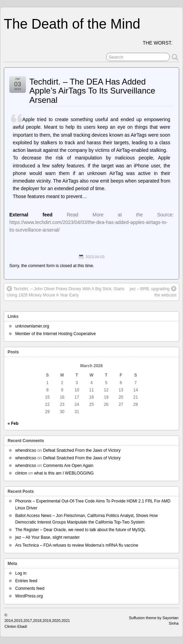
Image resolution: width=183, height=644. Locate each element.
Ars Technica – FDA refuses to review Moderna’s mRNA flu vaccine (77, 545)
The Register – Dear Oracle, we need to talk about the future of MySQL (80, 530)
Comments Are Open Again (68, 466)
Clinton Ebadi (16, 626)
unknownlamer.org (32, 326)
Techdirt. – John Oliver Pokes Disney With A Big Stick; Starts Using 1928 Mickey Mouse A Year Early (65, 292)
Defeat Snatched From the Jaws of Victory (82, 450)
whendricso (26, 450)
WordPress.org (29, 596)
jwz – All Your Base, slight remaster (47, 537)
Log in (21, 573)
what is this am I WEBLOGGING (64, 473)
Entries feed (26, 581)
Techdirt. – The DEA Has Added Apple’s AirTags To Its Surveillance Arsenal (92, 91)
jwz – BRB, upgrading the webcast (153, 292)
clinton (21, 473)
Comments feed (30, 588)
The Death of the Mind (72, 24)
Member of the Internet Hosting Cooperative (55, 334)
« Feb (13, 423)
